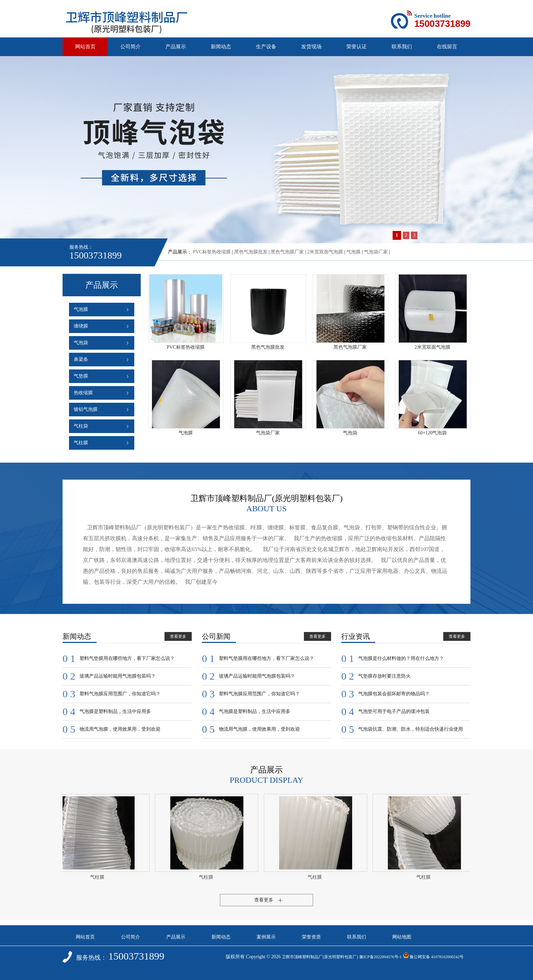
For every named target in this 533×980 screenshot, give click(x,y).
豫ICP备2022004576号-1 (381, 957)
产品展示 (176, 47)
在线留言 (447, 47)
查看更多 (178, 636)
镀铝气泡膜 (86, 409)
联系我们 (402, 47)
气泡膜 (354, 252)
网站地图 (402, 937)
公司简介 (131, 47)
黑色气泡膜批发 (251, 252)
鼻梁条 (81, 359)
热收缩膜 (83, 393)
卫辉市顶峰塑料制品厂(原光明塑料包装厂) (320, 957)
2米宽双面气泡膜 (325, 252)
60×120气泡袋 (433, 433)
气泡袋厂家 (376, 252)
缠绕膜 (81, 326)
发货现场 (311, 47)
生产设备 (266, 47)
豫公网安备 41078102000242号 (433, 957)
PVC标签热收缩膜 (212, 252)
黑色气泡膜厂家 (287, 252)
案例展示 (266, 937)
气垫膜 (81, 376)
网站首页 (85, 47)
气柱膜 (81, 443)
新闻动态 (221, 47)
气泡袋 (81, 343)
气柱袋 (81, 426)
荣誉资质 (311, 937)
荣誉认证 (357, 47)
